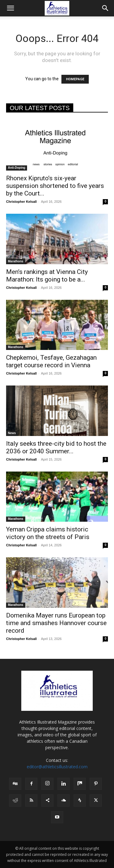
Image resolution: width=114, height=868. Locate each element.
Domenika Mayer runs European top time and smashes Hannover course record (56, 623)
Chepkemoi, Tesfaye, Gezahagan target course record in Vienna (51, 361)
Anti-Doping (17, 168)
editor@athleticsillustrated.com (57, 767)
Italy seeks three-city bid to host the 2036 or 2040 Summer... (56, 447)
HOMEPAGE (75, 79)
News (12, 433)
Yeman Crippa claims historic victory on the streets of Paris (48, 533)
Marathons (16, 261)
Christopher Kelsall (21, 202)
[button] (10, 8)
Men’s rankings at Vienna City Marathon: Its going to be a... (47, 276)
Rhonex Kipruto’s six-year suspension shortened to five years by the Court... (55, 186)
